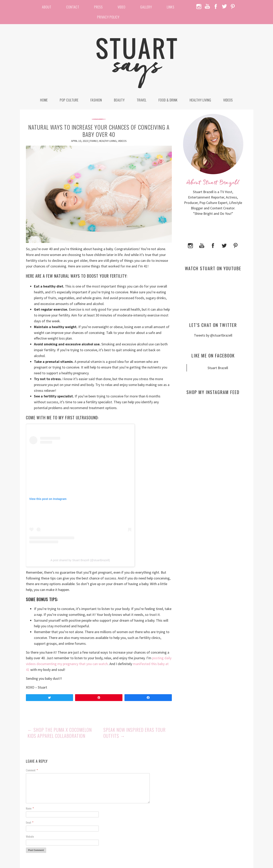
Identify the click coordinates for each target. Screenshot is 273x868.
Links (171, 7)
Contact (73, 7)
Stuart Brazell (218, 368)
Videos (228, 100)
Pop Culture (69, 100)
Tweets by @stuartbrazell (213, 335)
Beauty (119, 100)
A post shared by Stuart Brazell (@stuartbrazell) (80, 560)
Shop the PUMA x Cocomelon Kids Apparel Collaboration (60, 733)
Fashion (96, 100)
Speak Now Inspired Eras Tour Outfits (134, 733)
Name (30, 808)
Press (98, 7)
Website (30, 836)
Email (30, 822)
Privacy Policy (108, 17)
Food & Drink (168, 100)
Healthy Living (200, 100)
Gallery (146, 7)
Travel (142, 100)
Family (94, 141)
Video (122, 7)
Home (44, 100)
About (47, 7)
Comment (32, 770)
